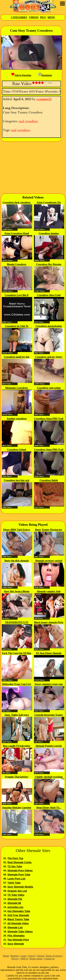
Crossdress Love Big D (17, 295)
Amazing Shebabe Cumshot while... (17, 808)
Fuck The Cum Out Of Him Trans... (17, 653)
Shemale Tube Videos (20, 932)
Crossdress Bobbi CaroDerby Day (49, 481)
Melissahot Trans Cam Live (17, 684)
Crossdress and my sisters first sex (49, 357)
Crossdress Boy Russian (49, 264)
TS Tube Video (16, 895)
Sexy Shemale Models (20, 887)
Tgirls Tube (14, 883)
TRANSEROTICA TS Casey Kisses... (17, 623)
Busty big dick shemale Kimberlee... (17, 561)
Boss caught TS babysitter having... (17, 746)
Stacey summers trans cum (49, 684)
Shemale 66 (14, 903)
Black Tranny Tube (18, 919)
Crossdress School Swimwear (17, 450)
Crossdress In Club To (17, 326)
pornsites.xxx (15, 907)
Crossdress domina (49, 233)
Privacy (15, 959)
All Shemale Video (18, 923)
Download (45, 75)
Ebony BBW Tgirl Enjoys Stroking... (17, 530)
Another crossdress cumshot (17, 419)
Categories (19, 17)
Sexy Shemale (16, 944)
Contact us (49, 959)
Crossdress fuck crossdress (17, 202)
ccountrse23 (44, 99)
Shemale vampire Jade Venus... (49, 592)
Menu (51, 17)
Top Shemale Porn (18, 940)
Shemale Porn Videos (20, 871)
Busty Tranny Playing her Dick (49, 530)
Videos (34, 17)
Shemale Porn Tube (19, 875)
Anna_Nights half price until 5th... (17, 715)
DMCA (24, 959)
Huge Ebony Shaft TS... (49, 808)
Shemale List (15, 927)
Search (32, 956)
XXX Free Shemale (18, 915)
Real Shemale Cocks (19, 862)
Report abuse (36, 959)
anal (21, 121)
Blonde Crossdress (17, 264)
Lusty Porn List (16, 879)
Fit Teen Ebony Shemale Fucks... (49, 653)
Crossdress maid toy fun (17, 357)
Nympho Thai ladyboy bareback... (17, 777)
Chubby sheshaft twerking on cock (49, 777)
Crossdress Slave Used (49, 295)
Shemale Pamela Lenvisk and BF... (49, 746)
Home (6, 956)
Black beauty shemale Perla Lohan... (49, 623)
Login (23, 956)
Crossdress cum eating (49, 388)
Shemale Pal (15, 899)
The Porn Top (15, 858)
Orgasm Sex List (17, 891)
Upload (40, 956)
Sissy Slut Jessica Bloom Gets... (17, 592)
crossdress (31, 121)
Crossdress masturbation (49, 326)
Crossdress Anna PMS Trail (49, 419)
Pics (43, 17)
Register (15, 956)
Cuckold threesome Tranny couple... (49, 715)
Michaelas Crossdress (17, 388)
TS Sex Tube (15, 866)
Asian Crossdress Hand (17, 233)
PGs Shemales (16, 936)
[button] (31, 53)
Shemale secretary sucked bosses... (49, 561)
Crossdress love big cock (17, 480)
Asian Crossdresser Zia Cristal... (49, 203)
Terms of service (54, 956)
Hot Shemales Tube (19, 911)
